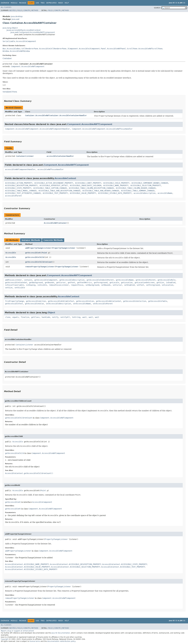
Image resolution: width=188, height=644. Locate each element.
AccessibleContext (65, 178)
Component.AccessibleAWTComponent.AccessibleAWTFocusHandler (102, 129)
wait (84, 317)
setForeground (153, 285)
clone (8, 317)
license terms (35, 641)
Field (20, 10)
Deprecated (51, 3)
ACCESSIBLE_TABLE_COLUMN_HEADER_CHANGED (136, 188)
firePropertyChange (14, 301)
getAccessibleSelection (135, 301)
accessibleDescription (145, 193)
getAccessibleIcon (85, 301)
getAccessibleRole (166, 280)
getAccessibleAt (33, 253)
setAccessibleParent (103, 304)
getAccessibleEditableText (61, 301)
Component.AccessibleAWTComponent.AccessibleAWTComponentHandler (37, 129)
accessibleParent (13, 196)
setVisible (20, 288)
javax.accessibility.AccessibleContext (23, 30)
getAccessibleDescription (72, 280)
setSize (9, 288)
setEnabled (129, 285)
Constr (27, 10)
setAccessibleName (82, 304)
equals (16, 317)
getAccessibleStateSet (16, 283)
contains (28, 280)
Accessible (11, 253)
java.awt (15, 19)
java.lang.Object (10, 28)
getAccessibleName (125, 280)
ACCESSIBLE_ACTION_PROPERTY (19, 183)
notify (55, 317)
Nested (12, 10)
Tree (43, 3)
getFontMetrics (84, 283)
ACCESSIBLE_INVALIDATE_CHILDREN (86, 185)
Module (14, 3)
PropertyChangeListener (64, 248)
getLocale (114, 283)
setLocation (168, 285)
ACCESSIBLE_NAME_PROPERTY (116, 185)
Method (35, 10)
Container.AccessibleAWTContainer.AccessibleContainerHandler (56, 115)
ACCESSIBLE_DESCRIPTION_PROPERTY (21, 185)
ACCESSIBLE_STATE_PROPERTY (18, 188)
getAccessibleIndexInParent (100, 280)
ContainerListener (25, 156)
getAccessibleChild (35, 257)
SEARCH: (157, 8)
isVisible (42, 285)
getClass (35, 317)
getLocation (127, 283)
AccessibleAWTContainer (55, 223)
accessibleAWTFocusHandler (51, 169)
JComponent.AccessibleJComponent (84, 49)
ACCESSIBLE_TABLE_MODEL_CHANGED (21, 191)
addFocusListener (13, 280)
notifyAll (65, 317)
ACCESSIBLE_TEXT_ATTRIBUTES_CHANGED (23, 193)
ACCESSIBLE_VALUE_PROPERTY (83, 193)
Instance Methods (31, 240)
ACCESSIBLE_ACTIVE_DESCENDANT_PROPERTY (54, 183)
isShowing (31, 285)
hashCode (46, 317)
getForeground (101, 283)
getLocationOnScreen (145, 283)
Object (51, 313)
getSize (160, 283)
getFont (71, 283)
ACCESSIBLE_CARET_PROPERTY (88, 183)
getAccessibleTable (158, 301)
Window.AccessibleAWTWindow (16, 51)
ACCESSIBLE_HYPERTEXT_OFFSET (54, 185)
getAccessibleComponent (46, 280)
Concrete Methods (53, 240)
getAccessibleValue (34, 304)
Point (45, 253)
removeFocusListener (59, 285)
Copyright (5, 639)
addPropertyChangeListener (38, 248)
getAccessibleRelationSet (108, 301)
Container (7, 58)
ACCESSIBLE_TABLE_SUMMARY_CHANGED (138, 191)
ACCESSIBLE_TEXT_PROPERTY (55, 193)
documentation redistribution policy (61, 641)
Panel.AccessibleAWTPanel (113, 49)
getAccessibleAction (36, 301)
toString (76, 317)
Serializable (9, 41)
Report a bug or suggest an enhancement (17, 631)
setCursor (117, 285)
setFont (140, 285)
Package (23, 3)
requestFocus (77, 285)
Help (67, 3)
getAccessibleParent (146, 280)
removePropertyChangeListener (40, 267)
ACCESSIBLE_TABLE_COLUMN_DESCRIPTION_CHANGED (91, 188)
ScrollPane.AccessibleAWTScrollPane (145, 49)
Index (61, 3)
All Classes (6, 7)
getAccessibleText (14, 304)
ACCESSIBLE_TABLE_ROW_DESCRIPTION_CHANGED (59, 191)
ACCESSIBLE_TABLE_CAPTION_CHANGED (50, 188)
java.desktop (17, 16)
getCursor (61, 283)
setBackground (92, 285)
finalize (25, 317)
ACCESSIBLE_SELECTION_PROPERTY (146, 185)
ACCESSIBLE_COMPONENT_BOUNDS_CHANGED (150, 183)
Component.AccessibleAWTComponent (28, 66)
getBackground (36, 283)
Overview (5, 3)
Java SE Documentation (61, 633)
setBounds (106, 285)
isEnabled (171, 283)
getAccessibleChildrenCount (39, 262)
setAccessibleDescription (58, 304)
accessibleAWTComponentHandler (20, 169)
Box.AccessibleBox (11, 49)
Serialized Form (10, 92)
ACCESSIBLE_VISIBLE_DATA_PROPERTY (115, 193)
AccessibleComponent (26, 41)
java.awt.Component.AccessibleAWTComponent (33, 32)
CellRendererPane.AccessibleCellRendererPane (44, 49)
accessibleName (165, 193)
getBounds (49, 283)
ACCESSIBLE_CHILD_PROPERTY (116, 183)
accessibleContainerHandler (60, 156)
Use (37, 3)
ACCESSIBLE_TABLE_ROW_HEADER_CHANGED (101, 191)
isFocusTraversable (14, 285)
